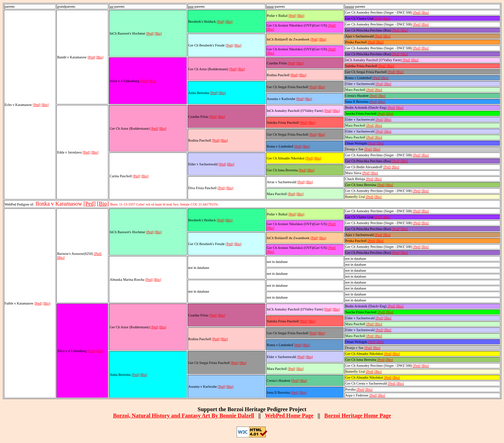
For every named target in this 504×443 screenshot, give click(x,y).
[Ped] (37, 105)
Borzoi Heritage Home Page (358, 416)
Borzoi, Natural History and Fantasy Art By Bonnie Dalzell (184, 416)
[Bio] (45, 105)
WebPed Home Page (289, 416)
